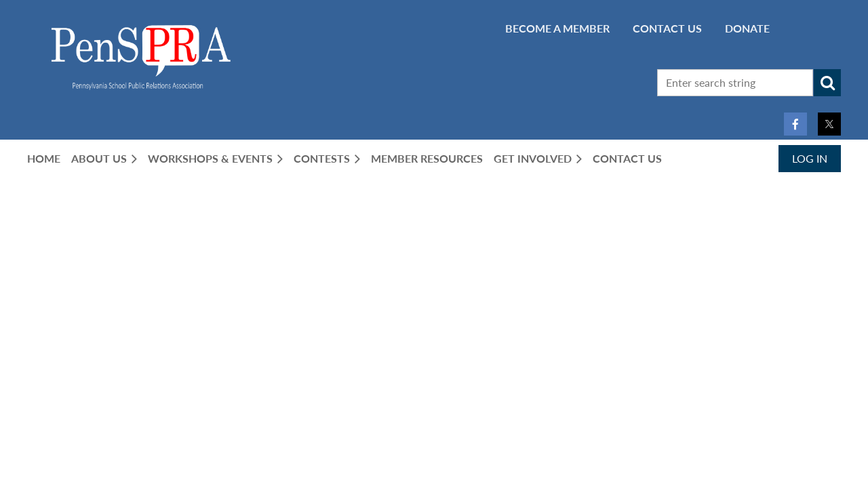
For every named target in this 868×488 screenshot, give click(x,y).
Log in (810, 158)
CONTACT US (667, 28)
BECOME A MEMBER (557, 28)
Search (827, 83)
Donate (747, 28)
